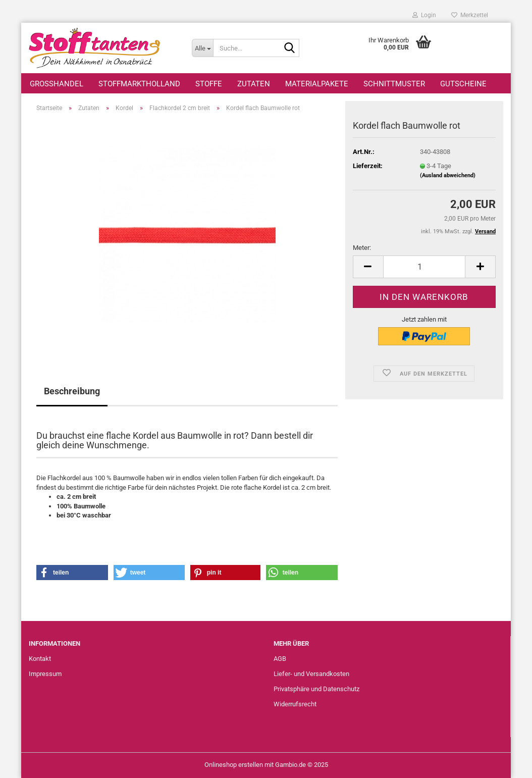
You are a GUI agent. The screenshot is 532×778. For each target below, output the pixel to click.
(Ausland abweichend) (448, 175)
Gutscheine (463, 84)
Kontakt (40, 659)
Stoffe (209, 84)
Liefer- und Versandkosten (311, 674)
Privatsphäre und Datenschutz (316, 689)
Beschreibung (72, 391)
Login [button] (424, 15)
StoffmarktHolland (139, 84)
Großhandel (57, 84)
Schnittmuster (394, 84)
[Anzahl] (424, 267)
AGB (280, 659)
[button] (368, 267)
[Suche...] (202, 48)
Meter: (362, 248)
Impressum (45, 674)
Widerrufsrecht (295, 704)
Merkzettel (470, 15)
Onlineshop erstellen (234, 765)
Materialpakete (317, 84)
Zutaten (254, 84)
